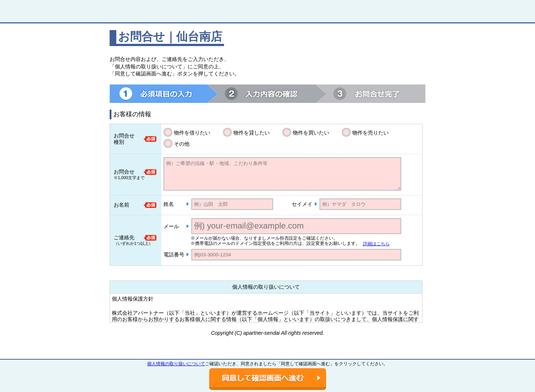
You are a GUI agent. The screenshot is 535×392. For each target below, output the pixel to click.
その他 (182, 144)
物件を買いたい (311, 133)
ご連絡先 (124, 237)
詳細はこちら (376, 244)
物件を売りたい (370, 133)
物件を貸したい (252, 133)
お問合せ (124, 172)
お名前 (121, 205)
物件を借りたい (192, 133)
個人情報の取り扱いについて (176, 364)
